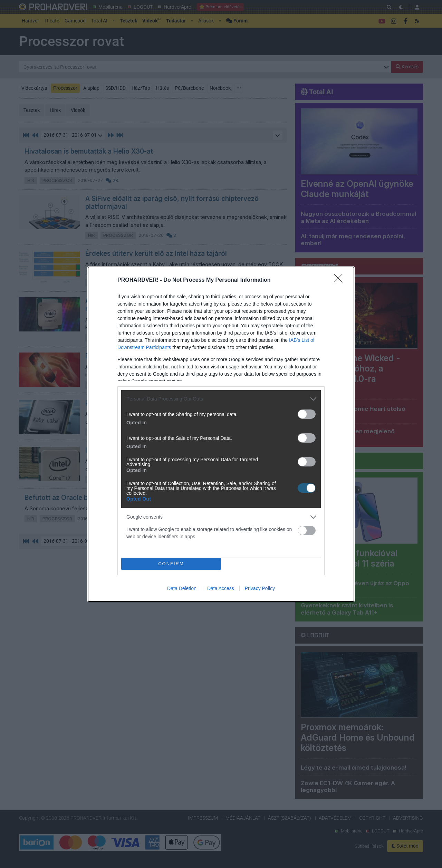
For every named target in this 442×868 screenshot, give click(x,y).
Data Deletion (182, 588)
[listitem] (221, 399)
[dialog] (221, 434)
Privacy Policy (260, 588)
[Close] (340, 280)
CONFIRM (171, 564)
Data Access (221, 588)
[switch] (307, 414)
